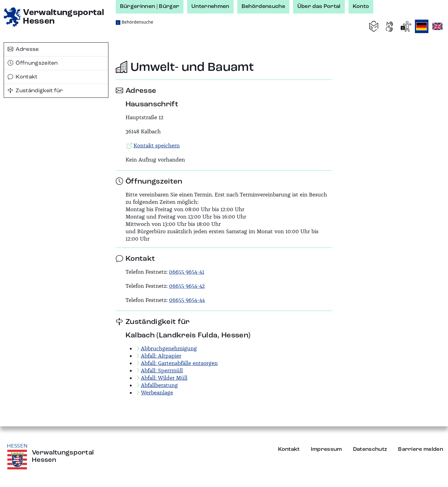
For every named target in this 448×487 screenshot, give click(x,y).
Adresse (23, 49)
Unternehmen (210, 6)
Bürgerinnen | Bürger (150, 6)
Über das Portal (319, 6)
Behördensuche (263, 6)
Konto (361, 6)
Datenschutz (370, 449)
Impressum (326, 449)
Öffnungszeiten (33, 63)
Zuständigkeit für (35, 91)
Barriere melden (421, 449)
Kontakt (23, 77)
